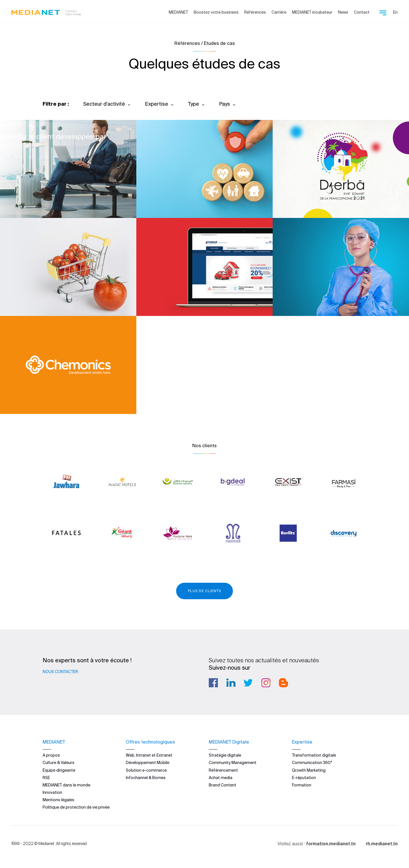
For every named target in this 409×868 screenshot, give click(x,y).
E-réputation (304, 778)
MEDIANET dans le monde (66, 785)
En (395, 12)
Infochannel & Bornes (146, 778)
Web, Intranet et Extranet (149, 755)
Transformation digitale (314, 755)
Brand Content (223, 785)
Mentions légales (59, 800)
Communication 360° (312, 763)
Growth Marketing (309, 770)
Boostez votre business (216, 12)
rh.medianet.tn (382, 843)
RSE (46, 778)
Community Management (233, 763)
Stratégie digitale (225, 755)
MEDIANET (178, 12)
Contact (362, 12)
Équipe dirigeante (59, 770)
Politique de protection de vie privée (76, 807)
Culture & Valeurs (59, 763)
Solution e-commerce (146, 770)
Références (255, 12)
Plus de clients (204, 591)
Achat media (221, 778)
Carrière (279, 12)
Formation (302, 785)
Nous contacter (60, 672)
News (343, 12)
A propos (51, 755)
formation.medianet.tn (331, 843)
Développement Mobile (148, 763)
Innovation (52, 792)
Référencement (223, 770)
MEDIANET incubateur (312, 12)
